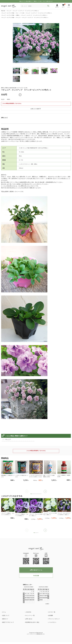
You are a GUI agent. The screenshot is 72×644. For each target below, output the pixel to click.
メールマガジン (52, 622)
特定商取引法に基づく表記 (32, 622)
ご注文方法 (28, 612)
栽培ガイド (5, 619)
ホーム (4, 612)
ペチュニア (9, 11)
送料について (4, 118)
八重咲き (18, 15)
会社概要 (51, 615)
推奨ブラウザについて (8, 622)
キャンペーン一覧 (30, 615)
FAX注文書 (36, 576)
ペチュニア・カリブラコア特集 (8, 13)
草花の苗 (3, 11)
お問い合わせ (29, 619)
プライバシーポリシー (54, 619)
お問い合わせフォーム (36, 570)
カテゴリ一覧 (52, 612)
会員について (6, 615)
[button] (45, 491)
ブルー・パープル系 (20, 13)
